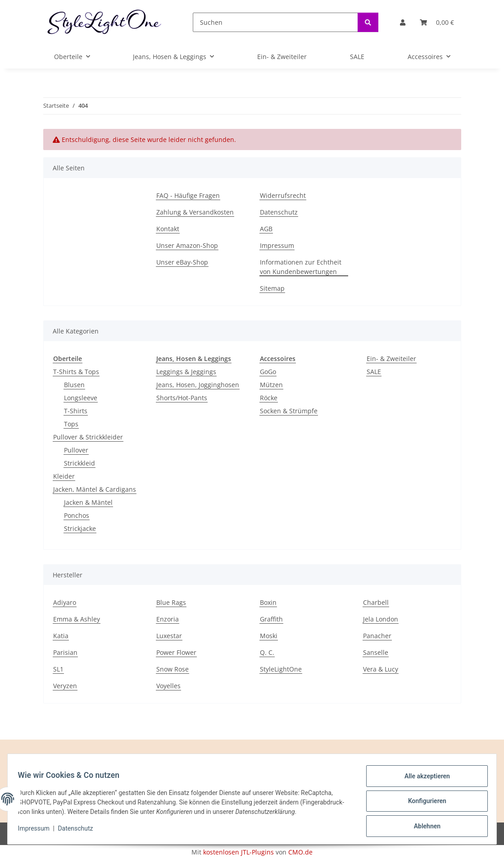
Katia (61, 636)
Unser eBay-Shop (182, 262)
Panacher (377, 636)
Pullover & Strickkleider (88, 437)
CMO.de (300, 852)
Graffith (271, 619)
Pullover (76, 450)
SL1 (58, 669)
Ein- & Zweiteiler (391, 359)
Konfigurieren (423, 804)
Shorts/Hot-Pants (182, 398)
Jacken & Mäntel (88, 502)
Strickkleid (79, 463)
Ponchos (77, 515)
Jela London (381, 619)
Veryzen (65, 686)
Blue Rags (171, 602)
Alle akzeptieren (423, 780)
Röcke (269, 398)
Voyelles (168, 686)
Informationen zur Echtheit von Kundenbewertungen (301, 267)
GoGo (268, 372)
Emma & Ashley (77, 619)
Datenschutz (80, 831)
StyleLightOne (281, 669)
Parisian (65, 652)
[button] (403, 22)
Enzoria (168, 619)
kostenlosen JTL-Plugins (238, 852)
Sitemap (272, 288)
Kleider (64, 476)
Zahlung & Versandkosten (195, 212)
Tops (71, 424)
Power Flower (176, 652)
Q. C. (267, 652)
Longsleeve (81, 398)
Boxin (268, 602)
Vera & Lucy (381, 669)
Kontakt (168, 229)
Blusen (74, 385)
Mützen (271, 385)
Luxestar (169, 636)
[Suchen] (275, 22)
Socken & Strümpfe (289, 411)
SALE (374, 372)
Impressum (38, 831)
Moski (269, 636)
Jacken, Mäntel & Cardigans (95, 489)
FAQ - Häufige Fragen (188, 195)
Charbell (376, 602)
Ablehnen (423, 827)
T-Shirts (76, 411)
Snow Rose (173, 669)
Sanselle (376, 652)
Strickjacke (80, 528)
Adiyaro (65, 602)
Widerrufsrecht (283, 195)
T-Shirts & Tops (76, 372)
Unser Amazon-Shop (187, 245)
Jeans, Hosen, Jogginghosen (198, 385)
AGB (266, 229)
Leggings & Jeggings (186, 372)
